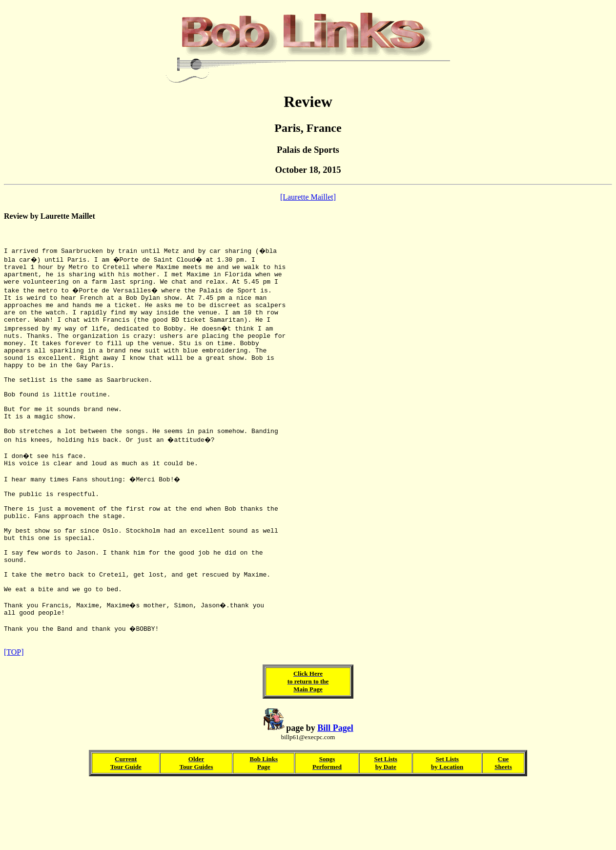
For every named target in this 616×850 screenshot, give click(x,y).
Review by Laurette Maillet (50, 216)
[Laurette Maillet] (308, 197)
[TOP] (14, 718)
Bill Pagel (335, 794)
